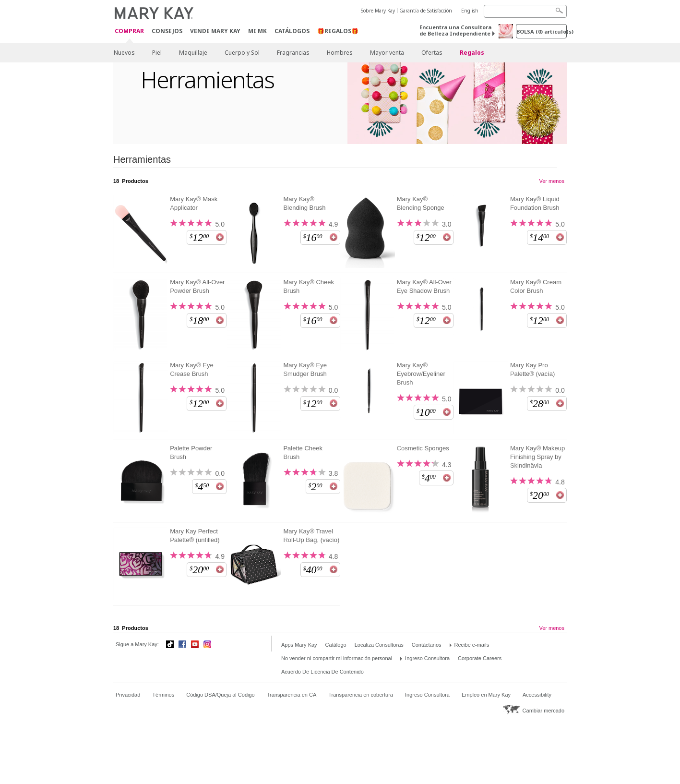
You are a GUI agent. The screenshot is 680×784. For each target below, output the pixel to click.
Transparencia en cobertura (361, 695)
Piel (157, 53)
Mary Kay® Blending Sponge (421, 203)
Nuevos (124, 53)
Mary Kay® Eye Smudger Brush (305, 369)
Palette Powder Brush (191, 452)
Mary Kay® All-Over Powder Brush (197, 286)
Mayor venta (387, 53)
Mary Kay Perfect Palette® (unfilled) (195, 536)
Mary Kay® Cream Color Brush (536, 286)
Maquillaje (193, 53)
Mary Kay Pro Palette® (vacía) (532, 369)
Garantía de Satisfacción (426, 11)
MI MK (257, 31)
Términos (163, 695)
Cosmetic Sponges (423, 448)
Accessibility (537, 695)
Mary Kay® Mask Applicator (194, 203)
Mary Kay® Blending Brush (304, 203)
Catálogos (292, 31)
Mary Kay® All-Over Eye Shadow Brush (424, 286)
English (470, 11)
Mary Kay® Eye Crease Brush (192, 369)
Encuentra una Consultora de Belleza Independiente (455, 30)
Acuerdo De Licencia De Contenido (322, 672)
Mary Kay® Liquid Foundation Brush (535, 203)
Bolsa (542, 31)
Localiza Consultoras (379, 645)
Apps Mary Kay (299, 645)
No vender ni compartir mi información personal (337, 658)
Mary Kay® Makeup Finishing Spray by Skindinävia (537, 457)
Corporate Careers (480, 658)
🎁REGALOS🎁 (338, 31)
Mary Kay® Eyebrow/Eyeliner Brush (421, 374)
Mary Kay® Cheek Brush (309, 286)
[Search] (525, 11)
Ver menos (552, 181)
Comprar (129, 31)
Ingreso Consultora (427, 658)
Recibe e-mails (472, 645)
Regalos (472, 53)
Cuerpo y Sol (242, 53)
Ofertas (432, 53)
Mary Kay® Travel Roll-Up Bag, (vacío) (311, 536)
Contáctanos (427, 645)
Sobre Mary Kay (378, 11)
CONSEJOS (167, 31)
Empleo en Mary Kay (486, 695)
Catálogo (336, 645)
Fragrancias (293, 53)
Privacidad (128, 695)
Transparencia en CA (292, 695)
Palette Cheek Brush (303, 452)
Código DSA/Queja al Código (220, 695)
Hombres (340, 53)
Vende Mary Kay (215, 31)
